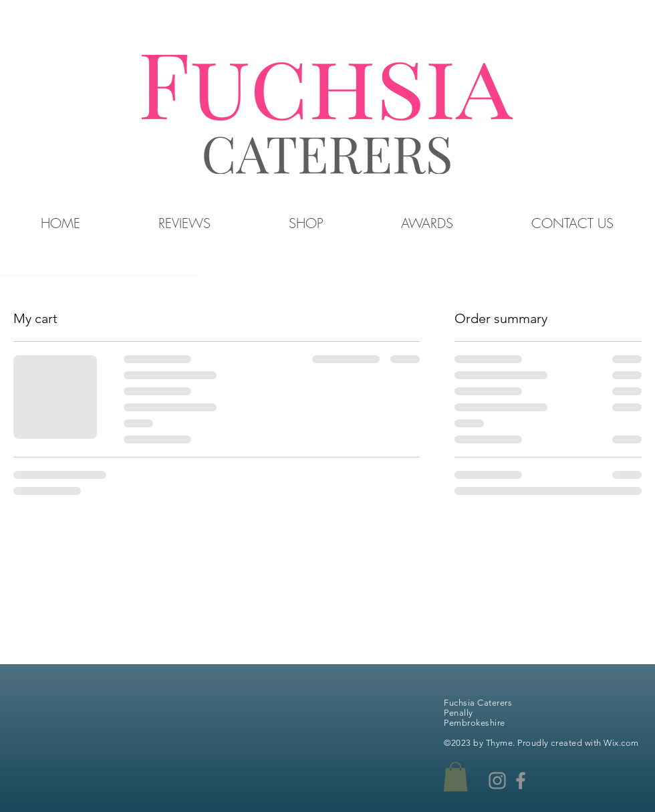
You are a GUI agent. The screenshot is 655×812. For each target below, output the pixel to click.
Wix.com (621, 743)
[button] (455, 777)
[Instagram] (497, 781)
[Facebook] (521, 781)
